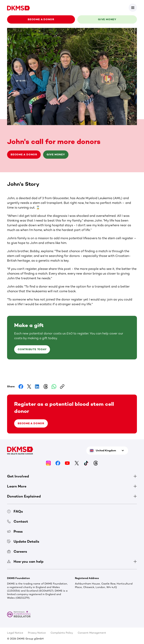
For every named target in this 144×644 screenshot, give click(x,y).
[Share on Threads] (46, 387)
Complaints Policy (62, 633)
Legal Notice (15, 633)
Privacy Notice (37, 633)
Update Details (23, 541)
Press (15, 531)
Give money (107, 19)
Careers (17, 551)
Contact (18, 521)
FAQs (15, 511)
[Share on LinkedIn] (37, 387)
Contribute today (32, 349)
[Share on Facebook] (21, 387)
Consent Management (92, 633)
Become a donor (41, 19)
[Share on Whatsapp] (54, 387)
